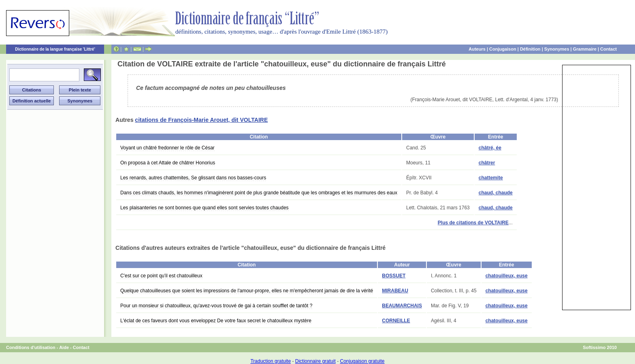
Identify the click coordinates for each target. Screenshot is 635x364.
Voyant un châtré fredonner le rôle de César (167, 148)
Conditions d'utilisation (31, 347)
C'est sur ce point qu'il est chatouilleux (161, 276)
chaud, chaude (496, 193)
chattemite (491, 178)
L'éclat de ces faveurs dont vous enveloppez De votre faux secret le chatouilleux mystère (216, 321)
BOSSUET (394, 276)
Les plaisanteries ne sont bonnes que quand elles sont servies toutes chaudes (205, 208)
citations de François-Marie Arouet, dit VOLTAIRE (201, 120)
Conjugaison (503, 49)
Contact (608, 49)
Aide (64, 347)
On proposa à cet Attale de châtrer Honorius (168, 163)
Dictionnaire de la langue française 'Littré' (55, 49)
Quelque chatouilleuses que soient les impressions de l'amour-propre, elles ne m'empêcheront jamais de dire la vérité (247, 291)
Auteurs (477, 49)
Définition (530, 49)
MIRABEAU (395, 291)
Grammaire (585, 49)
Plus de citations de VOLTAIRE (473, 223)
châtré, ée (490, 148)
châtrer (487, 163)
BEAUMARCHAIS (402, 306)
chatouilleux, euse (507, 276)
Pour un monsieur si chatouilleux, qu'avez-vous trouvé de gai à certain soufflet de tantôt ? (216, 306)
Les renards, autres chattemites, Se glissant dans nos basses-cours (193, 178)
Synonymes (557, 49)
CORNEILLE (396, 321)
